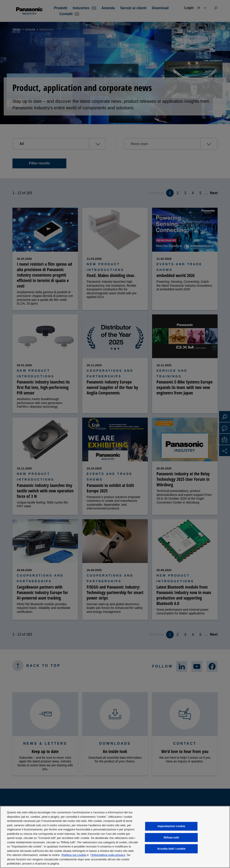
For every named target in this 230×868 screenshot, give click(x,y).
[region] (115, 837)
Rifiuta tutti (171, 837)
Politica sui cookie (74, 855)
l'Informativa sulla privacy (108, 855)
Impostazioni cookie (171, 826)
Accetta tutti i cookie (171, 849)
